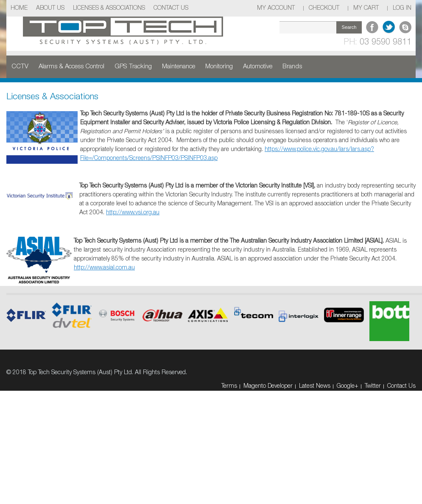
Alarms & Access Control (71, 67)
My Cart (366, 8)
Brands (292, 67)
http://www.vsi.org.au (133, 213)
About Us (50, 8)
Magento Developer (268, 386)
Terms (229, 386)
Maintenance (179, 67)
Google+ (348, 386)
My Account (276, 8)
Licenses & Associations (109, 8)
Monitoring (219, 67)
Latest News (315, 386)
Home (19, 8)
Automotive (258, 67)
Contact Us (171, 8)
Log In (402, 8)
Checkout (324, 8)
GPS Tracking (133, 67)
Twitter (373, 386)
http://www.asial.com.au (104, 268)
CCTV (20, 67)
